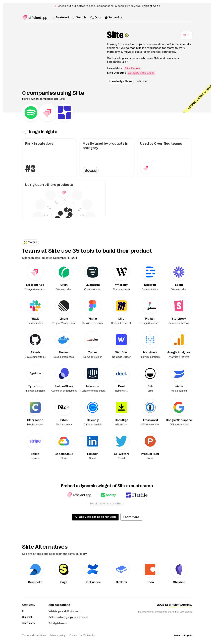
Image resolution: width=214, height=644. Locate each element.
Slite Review (132, 68)
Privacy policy (58, 635)
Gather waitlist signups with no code (68, 617)
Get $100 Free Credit (141, 73)
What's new (29, 623)
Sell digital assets (58, 623)
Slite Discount (116, 73)
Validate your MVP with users (65, 611)
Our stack (27, 617)
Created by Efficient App (83, 635)
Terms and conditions (34, 635)
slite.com (142, 81)
